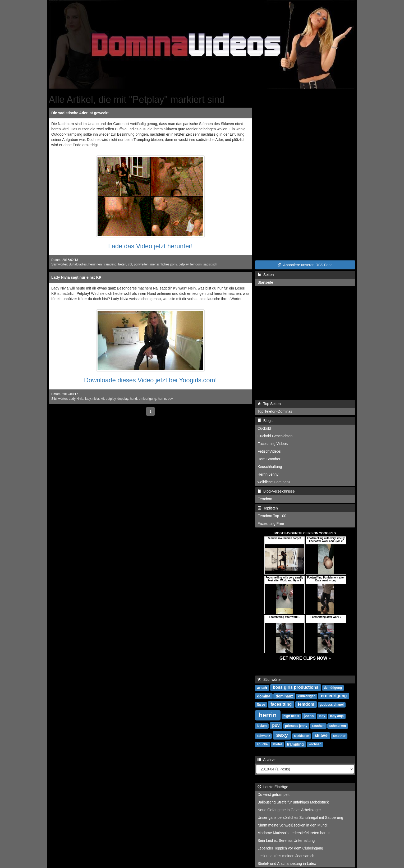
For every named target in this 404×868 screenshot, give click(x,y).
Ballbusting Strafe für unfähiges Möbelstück (293, 802)
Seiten (266, 275)
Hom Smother (269, 459)
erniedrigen (307, 696)
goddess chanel (332, 705)
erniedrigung (148, 399)
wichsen (315, 744)
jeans (309, 716)
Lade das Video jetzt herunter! (150, 246)
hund (133, 399)
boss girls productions (296, 687)
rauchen (318, 726)
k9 (102, 399)
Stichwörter (270, 679)
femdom (196, 264)
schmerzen (338, 726)
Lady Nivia (76, 399)
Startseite (265, 282)
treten (122, 264)
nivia (96, 399)
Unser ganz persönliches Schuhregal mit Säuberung (300, 818)
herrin (162, 399)
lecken (262, 726)
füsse (261, 705)
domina (264, 696)
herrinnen (95, 264)
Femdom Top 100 (272, 516)
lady (88, 399)
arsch (262, 687)
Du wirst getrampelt (274, 794)
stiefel (277, 744)
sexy (282, 735)
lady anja (337, 716)
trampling (110, 264)
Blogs (265, 421)
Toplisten (268, 508)
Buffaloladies (78, 264)
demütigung (333, 688)
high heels (291, 716)
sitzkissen (302, 736)
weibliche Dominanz (274, 482)
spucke (262, 744)
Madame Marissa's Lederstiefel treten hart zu (295, 833)
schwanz (263, 736)
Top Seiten (269, 404)
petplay (183, 264)
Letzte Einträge (273, 787)
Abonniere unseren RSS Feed (305, 265)
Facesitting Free (271, 523)
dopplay (123, 399)
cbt (130, 264)
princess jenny (296, 726)
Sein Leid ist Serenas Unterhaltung (286, 841)
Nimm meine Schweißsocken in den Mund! (293, 825)
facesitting (281, 704)
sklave (321, 735)
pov (170, 399)
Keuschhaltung (270, 467)
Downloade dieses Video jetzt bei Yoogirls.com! (151, 380)
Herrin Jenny (268, 474)
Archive (267, 760)
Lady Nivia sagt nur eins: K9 (76, 277)
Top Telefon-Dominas (275, 411)
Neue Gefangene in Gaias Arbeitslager (289, 810)
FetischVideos (269, 451)
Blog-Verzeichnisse (276, 491)
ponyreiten (141, 264)
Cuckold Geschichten (275, 436)
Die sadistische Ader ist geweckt (80, 113)
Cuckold (264, 428)
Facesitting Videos (273, 444)
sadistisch (210, 264)
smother (339, 736)
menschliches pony (164, 264)
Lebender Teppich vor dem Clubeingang (290, 848)
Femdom (265, 499)
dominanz (284, 696)
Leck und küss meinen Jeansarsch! (286, 856)
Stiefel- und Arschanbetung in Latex (287, 864)
